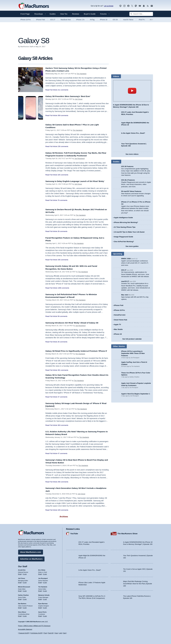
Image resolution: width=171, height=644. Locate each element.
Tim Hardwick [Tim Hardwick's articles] (43, 586)
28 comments (63, 231)
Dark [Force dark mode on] (65, 633)
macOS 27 (125, 281)
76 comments (63, 203)
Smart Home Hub (121, 320)
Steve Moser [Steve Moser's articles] (22, 611)
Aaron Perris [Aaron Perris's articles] (42, 611)
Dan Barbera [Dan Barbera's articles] (22, 603)
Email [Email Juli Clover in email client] (20, 582)
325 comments (63, 175)
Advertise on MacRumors (31, 558)
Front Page (25, 14)
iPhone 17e (80, 20)
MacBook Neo (66, 20)
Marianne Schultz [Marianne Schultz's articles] (44, 595)
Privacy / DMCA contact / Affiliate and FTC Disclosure (34, 626)
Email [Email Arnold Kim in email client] (20, 573)
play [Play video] (132, 91)
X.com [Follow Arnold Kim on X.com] (25, 573)
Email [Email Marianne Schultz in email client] (40, 599)
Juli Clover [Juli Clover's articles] (22, 578)
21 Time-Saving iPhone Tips (125, 227)
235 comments (63, 146)
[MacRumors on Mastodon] (136, 6)
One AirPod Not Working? (124, 242)
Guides (53, 14)
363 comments (63, 428)
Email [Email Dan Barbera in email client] (20, 607)
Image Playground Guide (124, 237)
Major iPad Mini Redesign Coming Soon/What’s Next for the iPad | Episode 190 (138, 583)
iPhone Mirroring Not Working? (126, 222)
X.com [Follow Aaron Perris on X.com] (45, 615)
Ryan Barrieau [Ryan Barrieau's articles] (43, 603)
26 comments (63, 342)
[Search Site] (141, 14)
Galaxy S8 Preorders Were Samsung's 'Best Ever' (70, 96)
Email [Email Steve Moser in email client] (20, 615)
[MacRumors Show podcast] (120, 6)
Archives (64, 519)
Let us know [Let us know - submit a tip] (109, 6)
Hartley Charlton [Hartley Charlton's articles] (23, 595)
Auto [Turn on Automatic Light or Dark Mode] (56, 633)
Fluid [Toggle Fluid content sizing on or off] (45, 633)
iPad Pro (142, 20)
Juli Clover (79, 99)
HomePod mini (120, 315)
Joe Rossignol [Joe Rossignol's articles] (43, 578)
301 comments (63, 373)
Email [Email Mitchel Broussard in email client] (20, 590)
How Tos (64, 14)
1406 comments (63, 288)
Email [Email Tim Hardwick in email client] (40, 590)
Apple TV (117, 324)
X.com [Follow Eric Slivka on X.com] (45, 573)
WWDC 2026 (126, 259)
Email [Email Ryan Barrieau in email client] (40, 607)
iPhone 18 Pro (26, 20)
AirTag (92, 20)
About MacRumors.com (31, 551)
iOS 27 (53, 20)
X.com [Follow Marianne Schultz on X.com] (45, 599)
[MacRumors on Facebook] (128, 6)
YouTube (74, 533)
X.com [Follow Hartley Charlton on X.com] (25, 599)
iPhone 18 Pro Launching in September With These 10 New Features (133, 353)
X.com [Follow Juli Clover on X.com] (25, 582)
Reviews (76, 14)
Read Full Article (51, 90)
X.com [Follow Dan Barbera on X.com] (25, 607)
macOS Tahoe (128, 20)
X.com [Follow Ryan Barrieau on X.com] (45, 607)
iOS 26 (115, 20)
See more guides (132, 246)
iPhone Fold (40, 20)
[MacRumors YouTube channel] (140, 6)
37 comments (63, 400)
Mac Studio (118, 329)
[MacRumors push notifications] (144, 6)
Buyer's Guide (90, 14)
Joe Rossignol (80, 158)
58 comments (63, 316)
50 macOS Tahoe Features (131, 191)
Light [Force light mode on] (61, 633)
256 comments (63, 485)
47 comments (63, 456)
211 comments (63, 90)
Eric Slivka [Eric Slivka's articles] (42, 569)
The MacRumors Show (127, 533)
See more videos (132, 154)
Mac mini (125, 295)
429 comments (63, 513)
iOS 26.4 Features (128, 180)
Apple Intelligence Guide (123, 218)
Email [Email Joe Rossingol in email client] (40, 582)
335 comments (63, 260)
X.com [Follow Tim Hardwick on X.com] (45, 590)
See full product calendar (132, 339)
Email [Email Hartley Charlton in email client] (20, 599)
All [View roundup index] (151, 20)
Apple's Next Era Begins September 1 (136, 394)
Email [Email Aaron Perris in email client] (40, 615)
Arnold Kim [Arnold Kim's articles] (22, 569)
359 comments (63, 115)
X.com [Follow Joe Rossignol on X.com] (45, 582)
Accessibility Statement (25, 629)
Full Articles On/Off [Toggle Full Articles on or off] (36, 633)
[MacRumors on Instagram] (124, 6)
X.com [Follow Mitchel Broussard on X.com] (25, 590)
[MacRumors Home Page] (34, 6)
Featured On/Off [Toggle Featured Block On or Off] (24, 633)
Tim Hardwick (82, 74)
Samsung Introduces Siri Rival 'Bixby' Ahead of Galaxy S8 (75, 323)
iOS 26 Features (127, 166)
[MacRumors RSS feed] (148, 6)
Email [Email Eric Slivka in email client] (40, 573)
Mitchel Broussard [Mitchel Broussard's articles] (24, 586)
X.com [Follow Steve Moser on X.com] (25, 615)
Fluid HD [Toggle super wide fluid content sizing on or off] (51, 633)
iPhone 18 (104, 20)
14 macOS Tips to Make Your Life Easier (129, 232)
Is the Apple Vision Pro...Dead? (133, 133)
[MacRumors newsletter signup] (152, 6)
